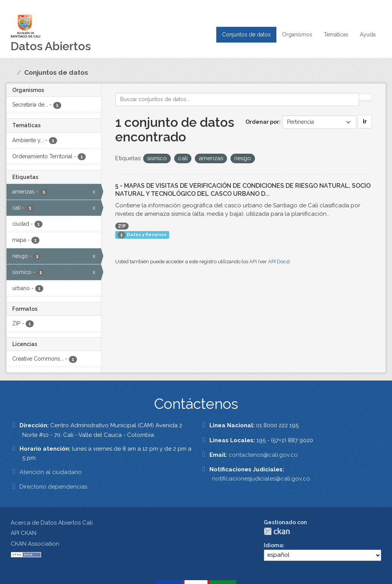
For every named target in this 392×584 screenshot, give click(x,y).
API (253, 262)
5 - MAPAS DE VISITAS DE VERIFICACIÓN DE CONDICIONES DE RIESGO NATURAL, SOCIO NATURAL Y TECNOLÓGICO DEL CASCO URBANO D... (243, 190)
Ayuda (368, 34)
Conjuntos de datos (246, 34)
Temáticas (336, 34)
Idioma (273, 545)
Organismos (297, 34)
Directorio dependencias (53, 487)
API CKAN (24, 533)
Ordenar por (262, 122)
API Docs (278, 262)
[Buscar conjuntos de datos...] (237, 99)
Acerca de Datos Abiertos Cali (52, 523)
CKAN (277, 531)
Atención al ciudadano (51, 472)
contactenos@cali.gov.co (263, 455)
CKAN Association (35, 544)
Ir (365, 121)
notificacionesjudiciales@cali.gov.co (261, 479)
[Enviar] (365, 97)
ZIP (122, 226)
